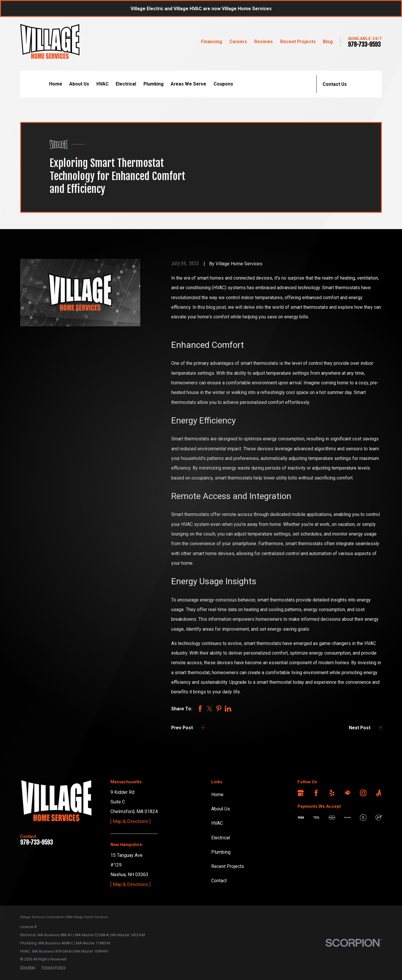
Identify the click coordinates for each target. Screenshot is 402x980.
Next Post (365, 728)
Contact (219, 881)
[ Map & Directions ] (130, 821)
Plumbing (221, 852)
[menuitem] (28, 967)
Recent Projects (298, 42)
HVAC (217, 823)
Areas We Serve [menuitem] (188, 84)
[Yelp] (332, 793)
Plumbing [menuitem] (154, 84)
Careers (238, 42)
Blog (328, 42)
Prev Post (188, 728)
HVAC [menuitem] (103, 84)
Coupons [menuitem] (223, 84)
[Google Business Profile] (301, 793)
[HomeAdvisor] (347, 793)
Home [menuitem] (56, 84)
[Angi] (379, 793)
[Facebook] (316, 793)
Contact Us (335, 84)
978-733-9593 (364, 45)
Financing (212, 42)
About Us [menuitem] (79, 84)
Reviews (264, 42)
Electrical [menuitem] (126, 84)
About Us (221, 809)
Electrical (221, 838)
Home (217, 795)
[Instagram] (363, 793)
